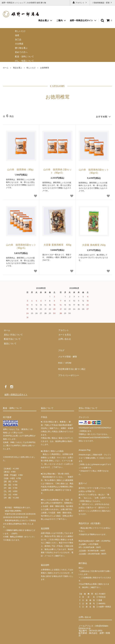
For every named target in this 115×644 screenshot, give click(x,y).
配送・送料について (24, 56)
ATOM (66, 357)
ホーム (6, 68)
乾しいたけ (20, 31)
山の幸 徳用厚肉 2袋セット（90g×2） (57, 170)
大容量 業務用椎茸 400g (57, 244)
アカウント (80, 2)
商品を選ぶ (18, 68)
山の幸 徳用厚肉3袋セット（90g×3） (94, 171)
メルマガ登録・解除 (67, 353)
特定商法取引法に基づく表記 (71, 362)
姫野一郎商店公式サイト (81, 20)
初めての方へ (21, 52)
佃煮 (17, 35)
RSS (60, 357)
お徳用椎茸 (45, 68)
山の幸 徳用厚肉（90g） (21, 169)
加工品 (18, 40)
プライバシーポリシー (68, 366)
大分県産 (19, 44)
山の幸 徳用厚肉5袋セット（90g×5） (21, 246)
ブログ (61, 349)
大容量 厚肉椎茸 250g (94, 244)
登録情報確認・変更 (102, 2)
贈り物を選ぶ (21, 48)
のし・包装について (24, 61)
